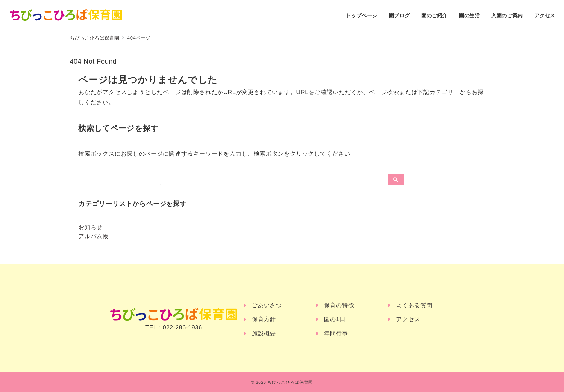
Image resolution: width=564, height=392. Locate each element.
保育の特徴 (339, 305)
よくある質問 (414, 305)
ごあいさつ (267, 305)
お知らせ (90, 227)
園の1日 (335, 319)
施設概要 (264, 333)
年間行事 (336, 333)
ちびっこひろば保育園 (290, 382)
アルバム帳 (94, 236)
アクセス (408, 319)
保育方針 (264, 319)
